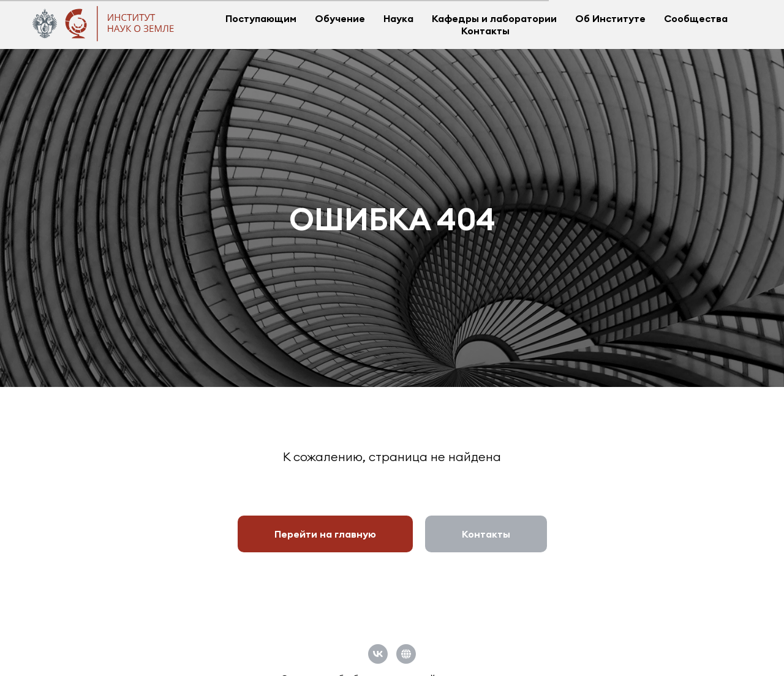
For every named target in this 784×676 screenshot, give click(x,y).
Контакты (485, 31)
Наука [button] (398, 18)
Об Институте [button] (610, 18)
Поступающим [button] (261, 18)
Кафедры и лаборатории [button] (494, 18)
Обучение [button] (340, 18)
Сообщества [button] (696, 18)
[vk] (378, 654)
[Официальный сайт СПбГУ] (406, 654)
